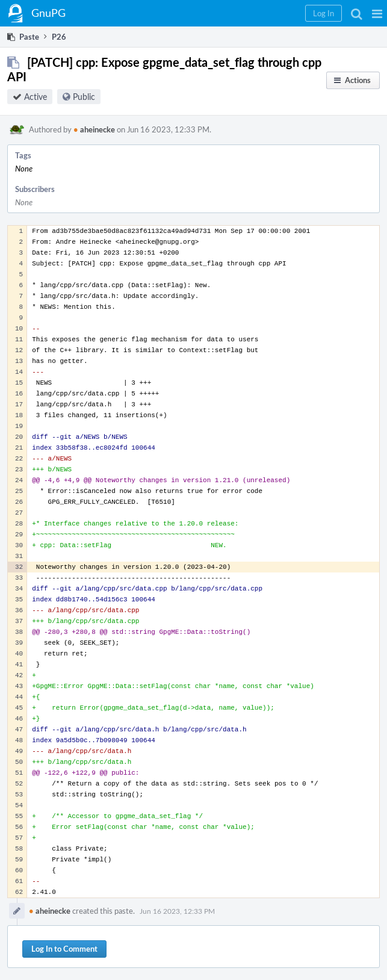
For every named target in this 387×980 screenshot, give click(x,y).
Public (84, 97)
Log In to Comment (64, 949)
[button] (377, 13)
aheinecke (94, 129)
